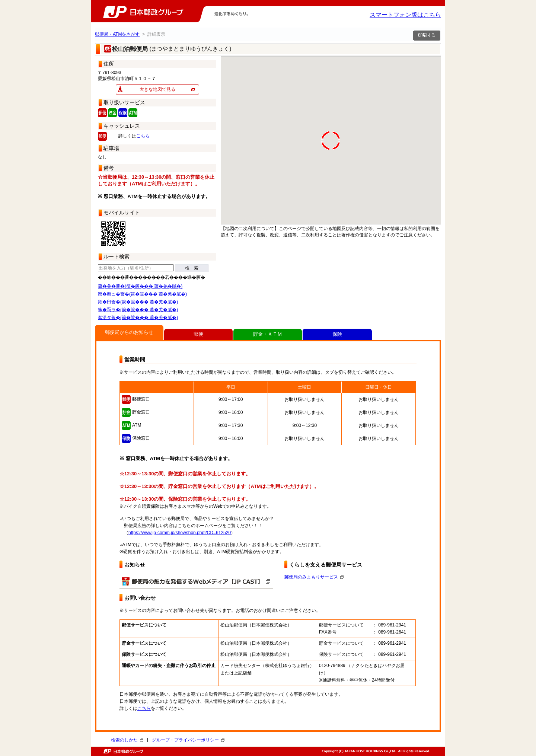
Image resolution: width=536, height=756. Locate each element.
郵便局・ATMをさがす (117, 34)
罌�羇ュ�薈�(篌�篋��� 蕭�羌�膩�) (142, 294)
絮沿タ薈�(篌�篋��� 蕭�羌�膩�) (138, 318)
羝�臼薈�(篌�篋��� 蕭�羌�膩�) (138, 302)
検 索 (192, 268)
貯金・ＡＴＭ (268, 334)
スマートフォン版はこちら (405, 15)
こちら (143, 136)
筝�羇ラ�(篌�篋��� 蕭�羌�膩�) (138, 310)
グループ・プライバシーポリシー (188, 740)
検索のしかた (127, 740)
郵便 (198, 334)
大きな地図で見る (157, 89)
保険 (337, 334)
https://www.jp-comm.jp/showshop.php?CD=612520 (180, 533)
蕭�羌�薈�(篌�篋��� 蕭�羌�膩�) (140, 286)
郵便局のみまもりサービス (314, 577)
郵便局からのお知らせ (129, 332)
